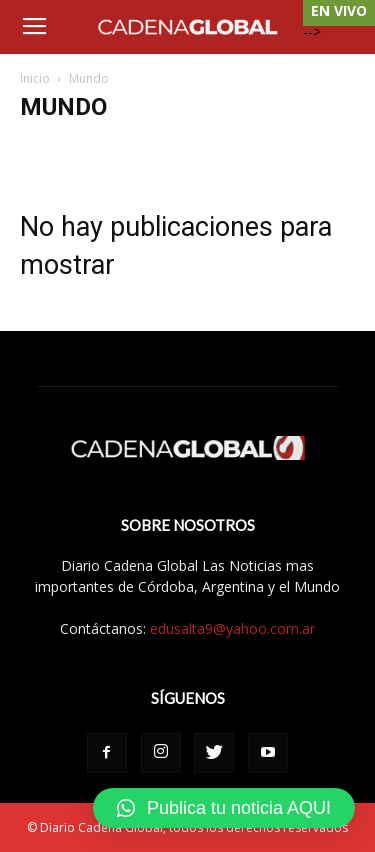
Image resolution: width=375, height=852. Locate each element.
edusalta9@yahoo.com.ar (232, 628)
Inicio (35, 78)
